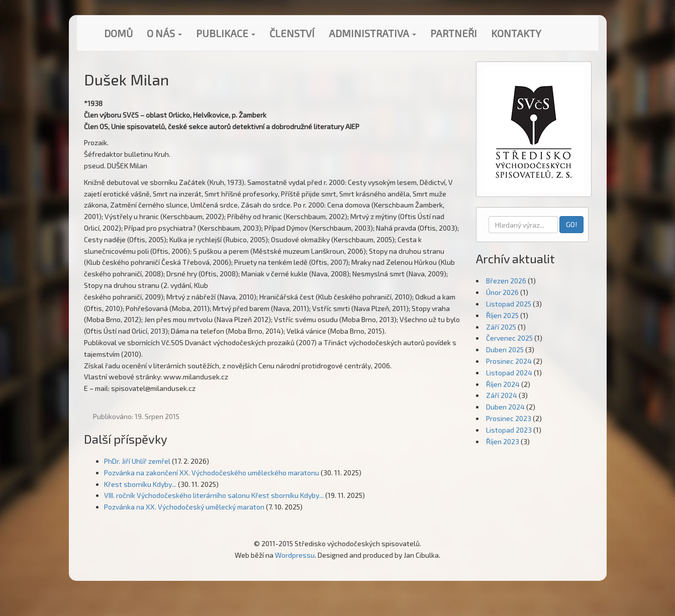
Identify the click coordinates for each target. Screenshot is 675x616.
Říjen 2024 (503, 384)
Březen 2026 (506, 281)
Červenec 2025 (509, 338)
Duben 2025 (505, 349)
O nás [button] (164, 33)
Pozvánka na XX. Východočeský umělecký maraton (184, 507)
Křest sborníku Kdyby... (140, 484)
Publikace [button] (226, 33)
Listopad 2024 (509, 373)
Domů (118, 33)
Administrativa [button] (372, 33)
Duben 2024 (505, 407)
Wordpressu (295, 555)
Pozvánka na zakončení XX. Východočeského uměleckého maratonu (212, 473)
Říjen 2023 (503, 441)
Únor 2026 (502, 292)
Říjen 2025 (502, 315)
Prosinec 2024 (509, 361)
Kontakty (516, 33)
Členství (292, 33)
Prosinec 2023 (509, 418)
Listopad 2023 (509, 430)
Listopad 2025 (509, 304)
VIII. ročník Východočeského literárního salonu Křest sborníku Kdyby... (214, 495)
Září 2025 (501, 327)
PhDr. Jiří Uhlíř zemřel (137, 461)
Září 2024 (502, 395)
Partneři (454, 33)
